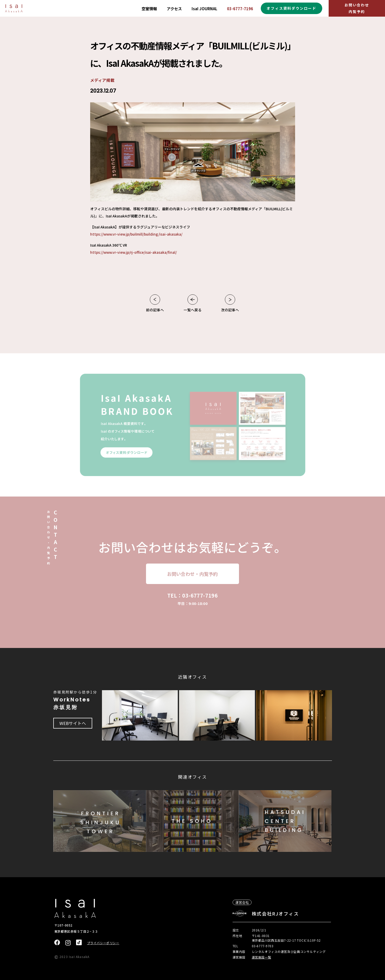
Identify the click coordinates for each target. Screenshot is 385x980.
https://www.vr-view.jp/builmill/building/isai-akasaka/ (138, 234)
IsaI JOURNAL (204, 9)
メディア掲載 (102, 80)
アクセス (174, 9)
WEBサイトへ (73, 723)
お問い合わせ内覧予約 (357, 8)
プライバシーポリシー (103, 943)
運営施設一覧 (262, 957)
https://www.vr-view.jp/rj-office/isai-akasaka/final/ (135, 252)
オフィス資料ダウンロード (291, 8)
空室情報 (149, 9)
